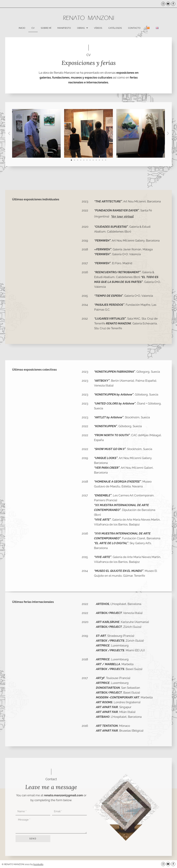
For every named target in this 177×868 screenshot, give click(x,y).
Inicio (22, 28)
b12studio (38, 864)
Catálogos (115, 28)
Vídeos (98, 28)
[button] (9, 150)
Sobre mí (46, 28)
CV (33, 28)
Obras (82, 28)
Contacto (134, 28)
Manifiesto (64, 28)
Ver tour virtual (122, 348)
